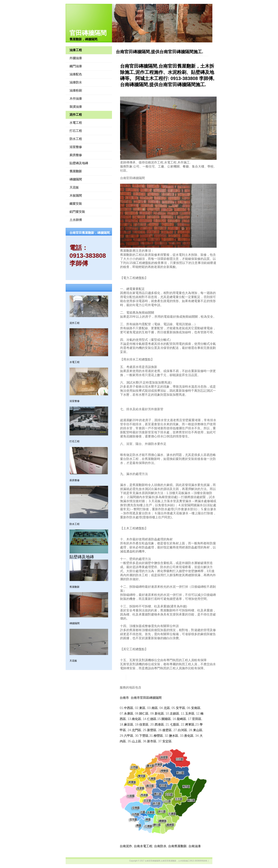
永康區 (129, 714)
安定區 (167, 741)
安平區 (181, 708)
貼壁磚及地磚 (79, 163)
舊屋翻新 (76, 171)
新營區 (152, 730)
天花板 (74, 187)
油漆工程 (76, 50)
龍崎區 (181, 719)
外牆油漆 (76, 58)
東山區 (198, 730)
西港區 (159, 724)
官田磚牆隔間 (88, 33)
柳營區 (158, 736)
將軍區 (190, 724)
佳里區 (144, 724)
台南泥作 (126, 846)
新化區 (159, 714)
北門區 (136, 730)
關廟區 (166, 719)
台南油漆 (195, 846)
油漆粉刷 (76, 91)
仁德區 (152, 719)
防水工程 (76, 139)
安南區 (196, 708)
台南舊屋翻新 (177, 846)
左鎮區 (175, 714)
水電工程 (76, 123)
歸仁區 (144, 714)
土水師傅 (76, 220)
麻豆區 (129, 724)
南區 (155, 708)
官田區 (197, 719)
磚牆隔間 (76, 179)
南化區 (136, 719)
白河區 (182, 730)
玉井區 (190, 714)
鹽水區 (174, 736)
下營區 (144, 736)
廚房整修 (76, 155)
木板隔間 (76, 196)
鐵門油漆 (76, 66)
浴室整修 (76, 147)
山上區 (136, 741)
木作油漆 (76, 99)
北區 (167, 708)
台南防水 (160, 846)
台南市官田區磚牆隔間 (146, 698)
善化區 (189, 736)
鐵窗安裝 (76, 204)
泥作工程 (76, 115)
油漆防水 (76, 82)
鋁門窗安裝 (77, 212)
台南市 (124, 698)
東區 (142, 708)
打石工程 (76, 131)
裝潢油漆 (76, 107)
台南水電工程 (143, 846)
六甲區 (129, 736)
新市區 (152, 741)
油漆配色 (76, 74)
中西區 (129, 708)
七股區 (175, 724)
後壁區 (167, 730)
